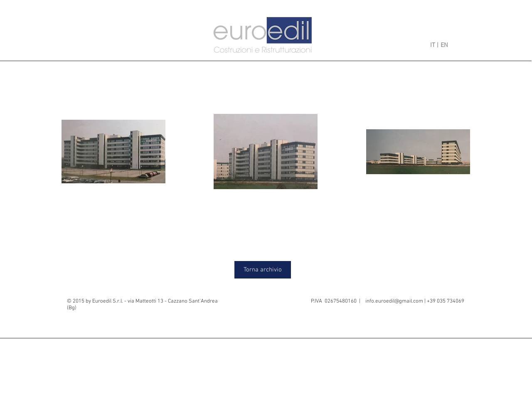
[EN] (452, 45)
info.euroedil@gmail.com (394, 301)
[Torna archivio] (263, 270)
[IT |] (427, 45)
